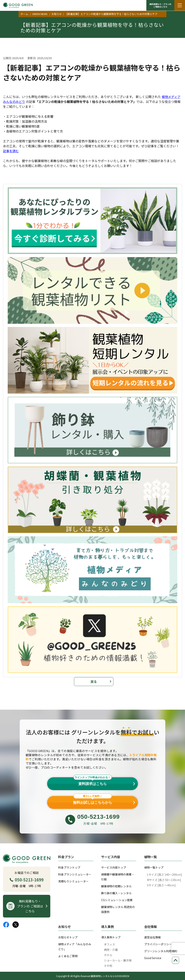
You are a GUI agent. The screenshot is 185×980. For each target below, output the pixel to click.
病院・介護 (111, 950)
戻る (94, 681)
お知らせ (57, 14)
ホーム (24, 14)
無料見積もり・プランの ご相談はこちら (160, 5)
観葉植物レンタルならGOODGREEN (110, 976)
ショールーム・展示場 (118, 960)
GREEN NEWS (40, 14)
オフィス (109, 944)
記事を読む (11, 151)
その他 (108, 966)
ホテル (108, 955)
